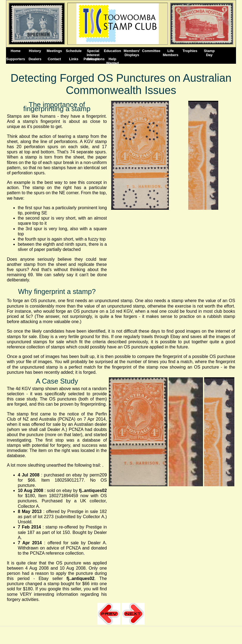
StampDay (209, 53)
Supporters (16, 59)
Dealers (35, 59)
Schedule (74, 51)
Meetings (54, 51)
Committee (151, 51)
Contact (54, 59)
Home (16, 51)
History (35, 51)
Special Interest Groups (93, 53)
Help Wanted (112, 61)
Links (74, 59)
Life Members (171, 53)
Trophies (190, 51)
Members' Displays (132, 53)
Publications (93, 59)
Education (113, 51)
